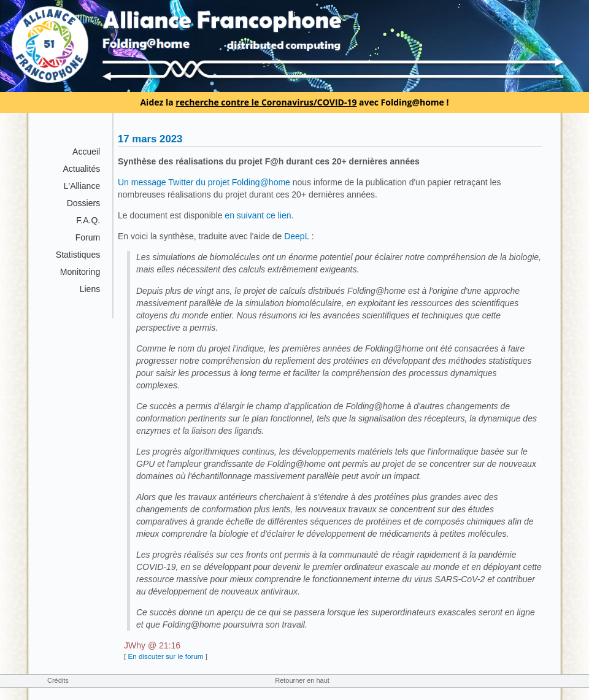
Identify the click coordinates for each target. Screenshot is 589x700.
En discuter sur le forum (165, 656)
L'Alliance (82, 186)
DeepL (297, 236)
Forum (88, 237)
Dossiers (83, 203)
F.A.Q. (88, 220)
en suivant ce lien (258, 215)
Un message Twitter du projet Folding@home (204, 182)
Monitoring (80, 272)
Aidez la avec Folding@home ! (294, 102)
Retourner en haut (302, 680)
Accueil (86, 152)
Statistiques (78, 255)
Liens (90, 289)
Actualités (81, 169)
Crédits (58, 680)
